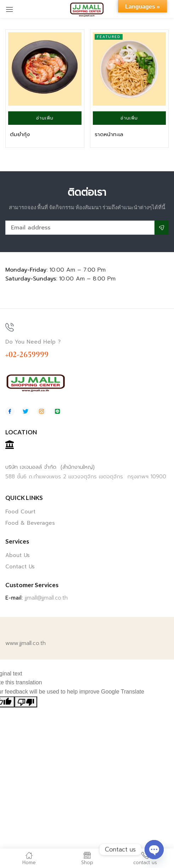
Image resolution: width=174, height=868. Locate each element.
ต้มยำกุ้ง (20, 134)
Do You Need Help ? (33, 342)
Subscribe (162, 228)
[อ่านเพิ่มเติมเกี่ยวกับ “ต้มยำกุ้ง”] (45, 118)
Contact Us (20, 567)
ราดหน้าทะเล (109, 134)
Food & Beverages (30, 523)
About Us (18, 555)
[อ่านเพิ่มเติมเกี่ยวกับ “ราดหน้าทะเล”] (130, 118)
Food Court (20, 512)
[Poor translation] (26, 702)
